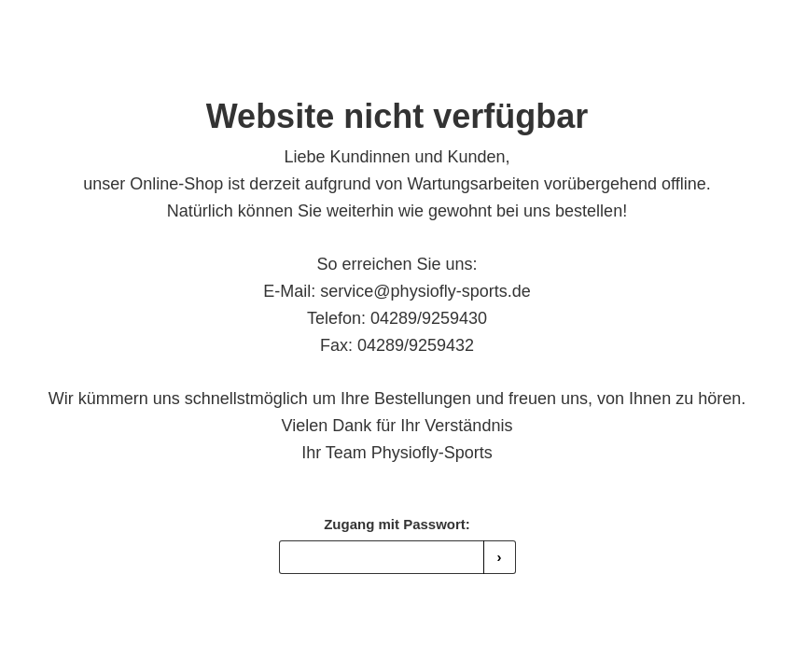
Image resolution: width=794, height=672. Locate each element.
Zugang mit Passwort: (397, 524)
